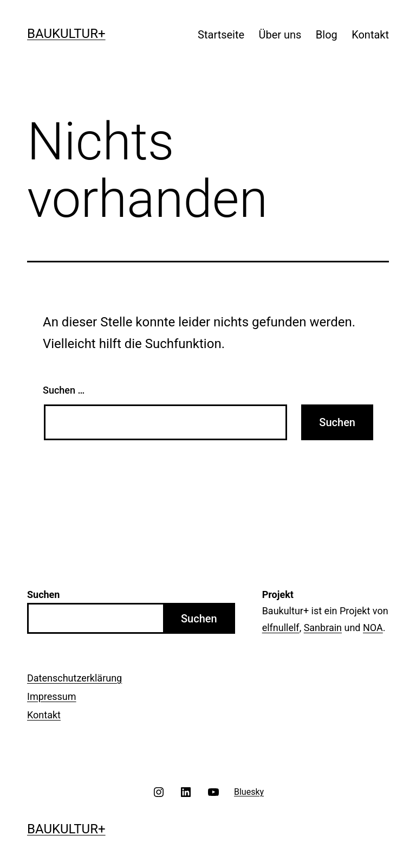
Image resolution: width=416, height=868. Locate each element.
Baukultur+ (66, 34)
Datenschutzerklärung (74, 678)
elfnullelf (281, 628)
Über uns (280, 35)
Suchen (199, 619)
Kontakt (370, 35)
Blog (327, 35)
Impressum (52, 696)
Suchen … (64, 390)
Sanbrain (323, 628)
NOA (373, 628)
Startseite (221, 35)
